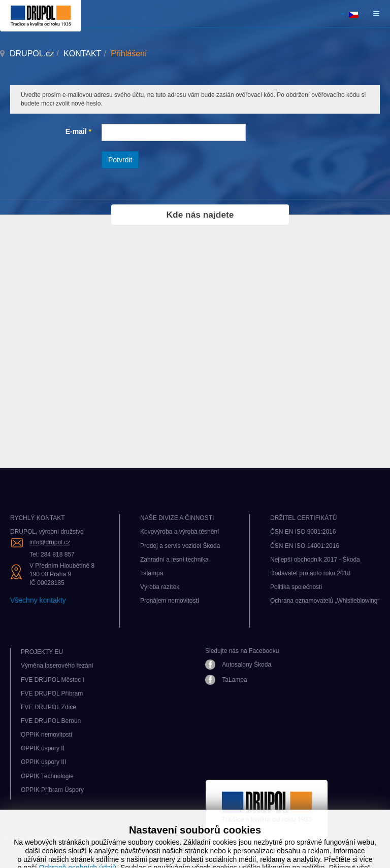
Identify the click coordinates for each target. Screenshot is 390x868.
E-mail (78, 131)
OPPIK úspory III (43, 762)
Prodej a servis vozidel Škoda (180, 546)
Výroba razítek (160, 587)
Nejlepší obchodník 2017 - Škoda (315, 560)
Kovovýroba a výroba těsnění (180, 532)
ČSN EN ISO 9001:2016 (303, 532)
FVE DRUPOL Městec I (53, 680)
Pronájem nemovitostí (170, 601)
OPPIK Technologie (47, 776)
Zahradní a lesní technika (174, 560)
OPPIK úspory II (43, 748)
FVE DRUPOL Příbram (52, 693)
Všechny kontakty (38, 600)
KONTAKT (82, 54)
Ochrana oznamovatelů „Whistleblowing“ (325, 601)
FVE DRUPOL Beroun (51, 721)
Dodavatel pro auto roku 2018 (310, 573)
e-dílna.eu (137, 848)
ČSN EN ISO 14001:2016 (305, 546)
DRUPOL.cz (32, 54)
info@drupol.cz (50, 542)
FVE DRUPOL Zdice (48, 707)
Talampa (152, 573)
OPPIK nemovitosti (46, 735)
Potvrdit (120, 160)
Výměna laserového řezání (57, 666)
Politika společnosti (296, 587)
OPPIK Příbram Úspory (52, 790)
